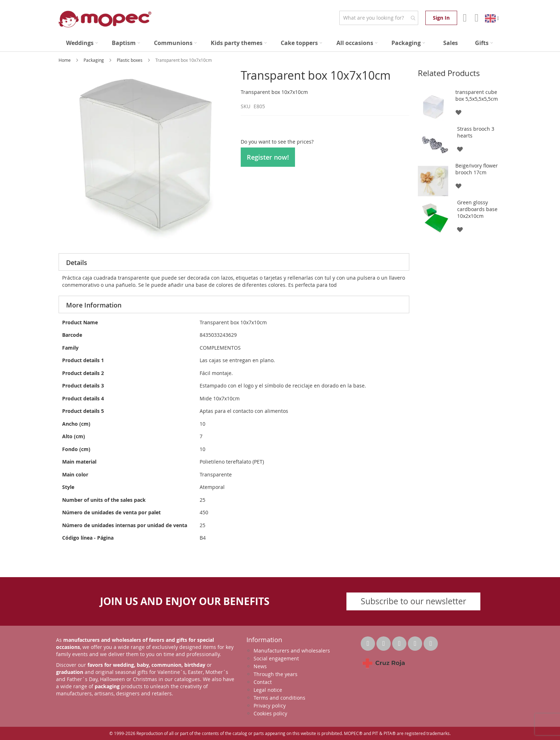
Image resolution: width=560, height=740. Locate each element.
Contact (263, 682)
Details (77, 262)
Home (65, 60)
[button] (458, 112)
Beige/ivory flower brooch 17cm (477, 169)
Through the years (276, 674)
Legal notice (268, 690)
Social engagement (276, 658)
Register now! (268, 157)
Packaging (94, 60)
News (260, 666)
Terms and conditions (279, 698)
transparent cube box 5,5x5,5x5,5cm (477, 95)
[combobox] (379, 18)
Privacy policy (270, 706)
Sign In (441, 18)
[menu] (280, 43)
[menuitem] (82, 43)
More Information (94, 305)
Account (464, 18)
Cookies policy (270, 713)
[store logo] (105, 19)
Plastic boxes (130, 60)
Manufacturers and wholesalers (292, 651)
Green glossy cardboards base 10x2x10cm (477, 209)
